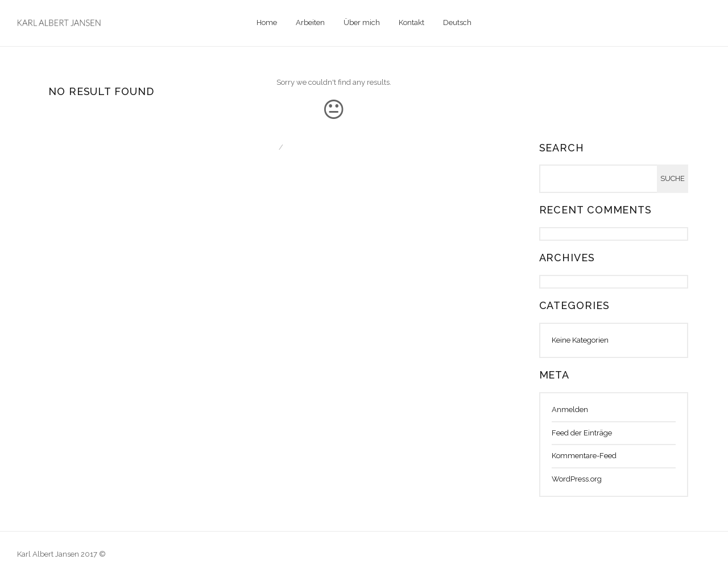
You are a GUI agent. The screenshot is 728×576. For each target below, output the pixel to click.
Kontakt (411, 22)
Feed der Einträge (582, 433)
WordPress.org (577, 479)
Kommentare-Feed (584, 456)
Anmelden (570, 410)
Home (267, 22)
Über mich (362, 22)
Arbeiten (310, 22)
